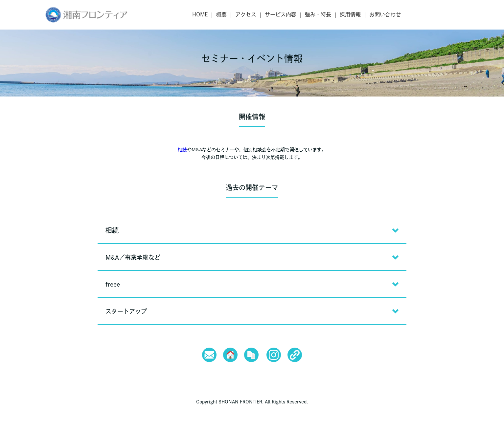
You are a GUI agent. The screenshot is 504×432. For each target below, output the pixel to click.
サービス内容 (281, 14)
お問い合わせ (385, 14)
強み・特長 (318, 14)
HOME (200, 14)
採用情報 (350, 14)
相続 (182, 150)
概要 (221, 14)
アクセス (246, 14)
